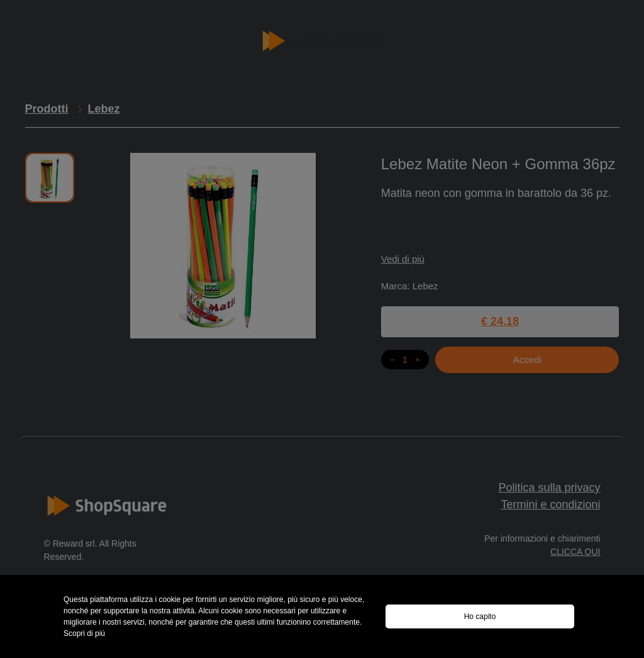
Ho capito (480, 616)
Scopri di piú (84, 633)
